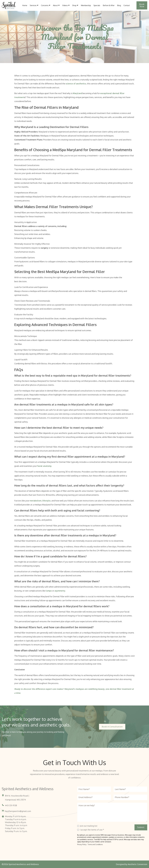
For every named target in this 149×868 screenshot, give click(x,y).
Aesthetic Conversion (137, 864)
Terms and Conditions (95, 844)
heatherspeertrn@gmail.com (18, 811)
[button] (56, 5)
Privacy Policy (82, 844)
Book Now (142, 5)
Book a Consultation (112, 727)
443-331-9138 (11, 805)
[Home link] (9, 5)
